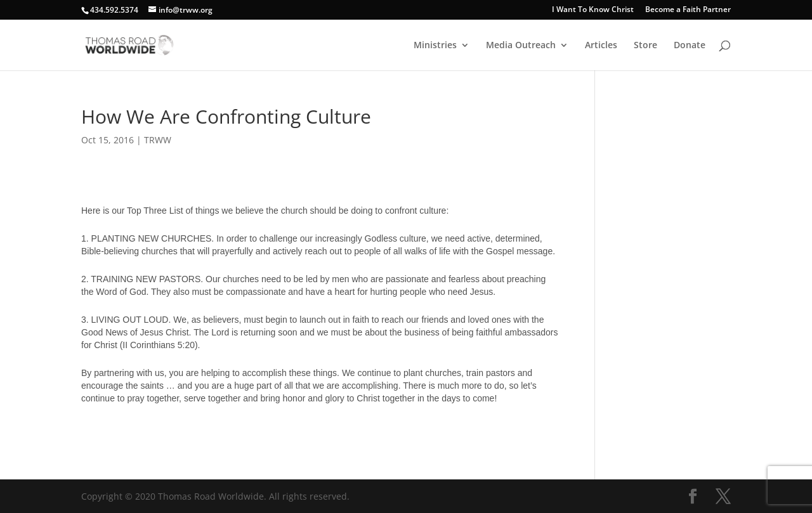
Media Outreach (521, 46)
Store (645, 46)
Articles (601, 46)
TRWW (158, 140)
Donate (690, 46)
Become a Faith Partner (688, 10)
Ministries (435, 46)
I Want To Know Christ (593, 10)
